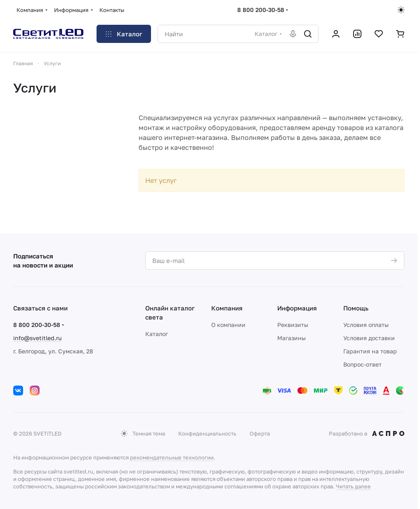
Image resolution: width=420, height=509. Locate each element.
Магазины (291, 338)
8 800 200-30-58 (261, 10)
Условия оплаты (366, 325)
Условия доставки (369, 338)
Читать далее (353, 486)
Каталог (157, 334)
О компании (228, 325)
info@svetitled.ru (37, 338)
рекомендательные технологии (172, 457)
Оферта (260, 433)
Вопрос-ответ (362, 364)
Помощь (356, 308)
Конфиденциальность (207, 433)
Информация (297, 308)
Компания (227, 308)
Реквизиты (293, 325)
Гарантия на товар (370, 351)
